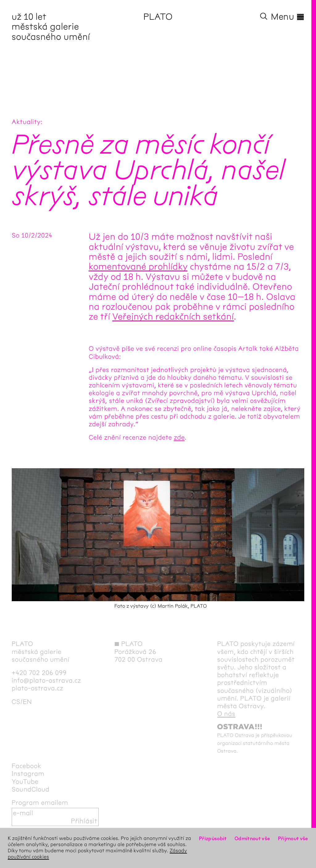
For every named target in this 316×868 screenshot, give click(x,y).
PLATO (158, 17)
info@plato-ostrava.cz (46, 681)
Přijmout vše (293, 839)
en (27, 702)
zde (179, 438)
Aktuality (26, 122)
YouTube (25, 782)
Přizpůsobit (213, 839)
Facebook (27, 766)
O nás (226, 714)
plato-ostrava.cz (37, 688)
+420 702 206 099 (39, 673)
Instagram (28, 774)
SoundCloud (31, 789)
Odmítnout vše (252, 839)
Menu (288, 17)
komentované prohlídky (138, 267)
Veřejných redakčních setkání (173, 316)
